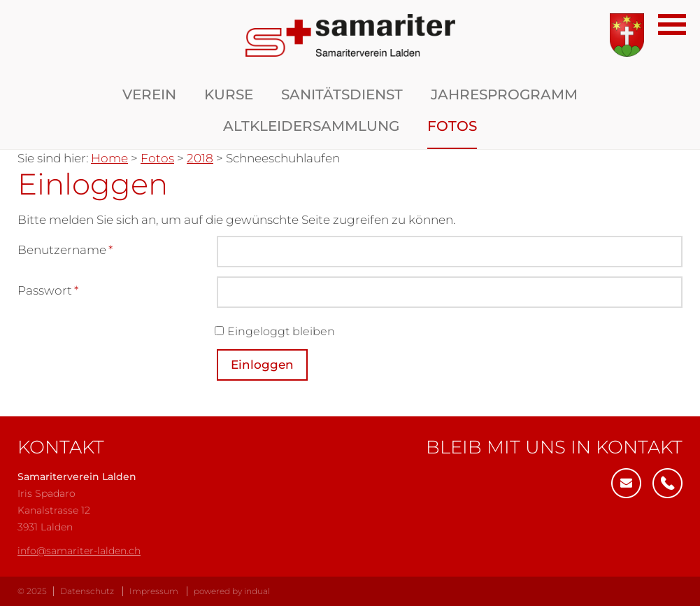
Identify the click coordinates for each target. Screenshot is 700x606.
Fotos (157, 158)
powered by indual (232, 591)
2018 (200, 158)
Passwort (48, 291)
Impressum (154, 591)
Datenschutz (87, 591)
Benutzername (65, 251)
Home (109, 158)
